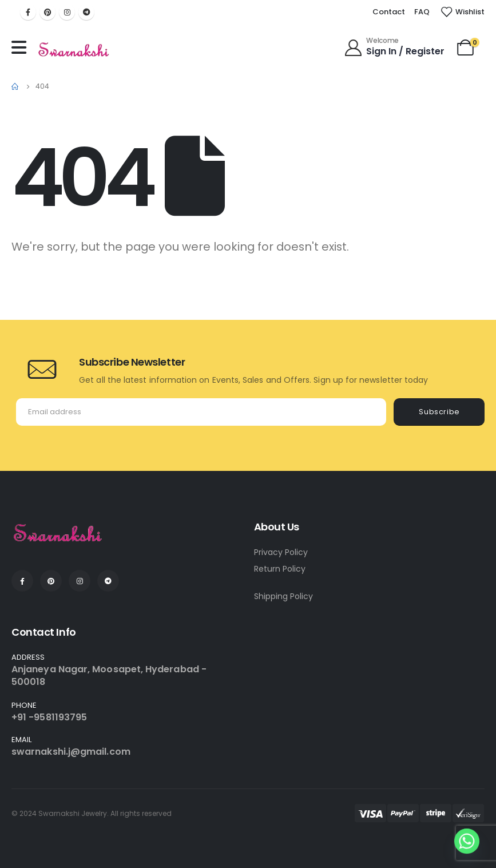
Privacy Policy (281, 552)
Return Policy (280, 569)
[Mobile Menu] (22, 47)
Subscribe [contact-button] (439, 412)
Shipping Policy (283, 596)
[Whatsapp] (467, 841)
